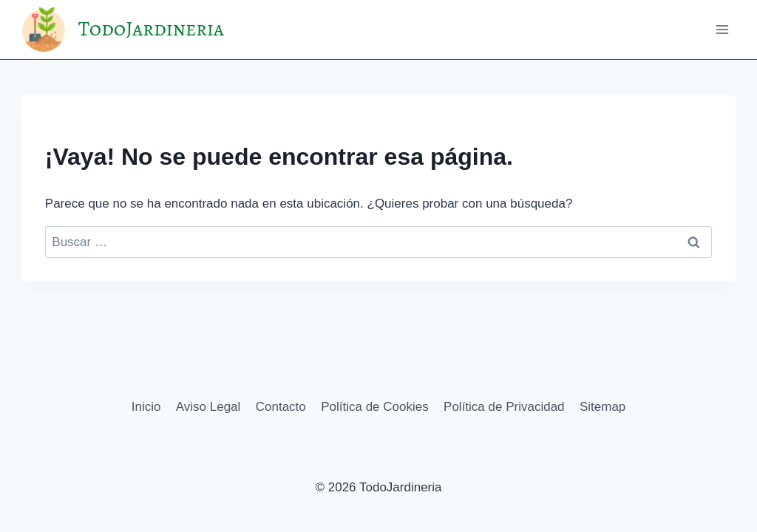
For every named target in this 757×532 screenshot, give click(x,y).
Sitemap (602, 407)
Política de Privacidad (504, 407)
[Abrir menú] (722, 29)
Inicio (146, 407)
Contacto (281, 407)
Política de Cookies (375, 407)
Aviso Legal (208, 407)
